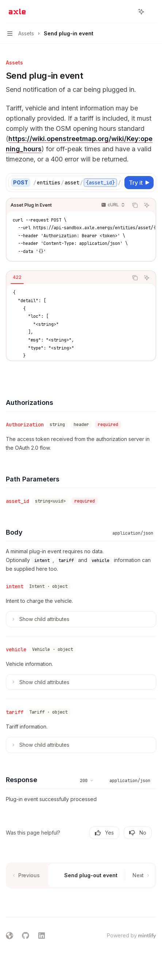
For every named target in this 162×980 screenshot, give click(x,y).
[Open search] (128, 12)
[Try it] (139, 183)
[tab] (17, 277)
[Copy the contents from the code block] (135, 205)
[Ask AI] (147, 205)
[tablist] (67, 278)
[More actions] (153, 12)
